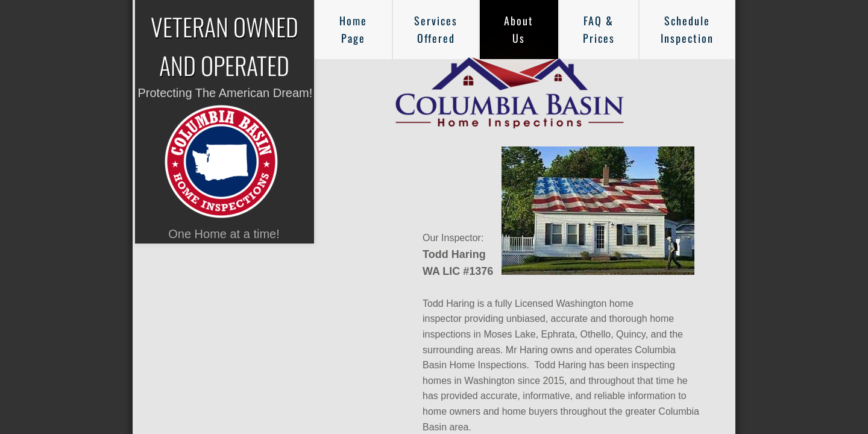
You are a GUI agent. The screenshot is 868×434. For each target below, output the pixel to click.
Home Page (353, 29)
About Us (519, 29)
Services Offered (436, 29)
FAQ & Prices (599, 29)
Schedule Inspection (687, 29)
